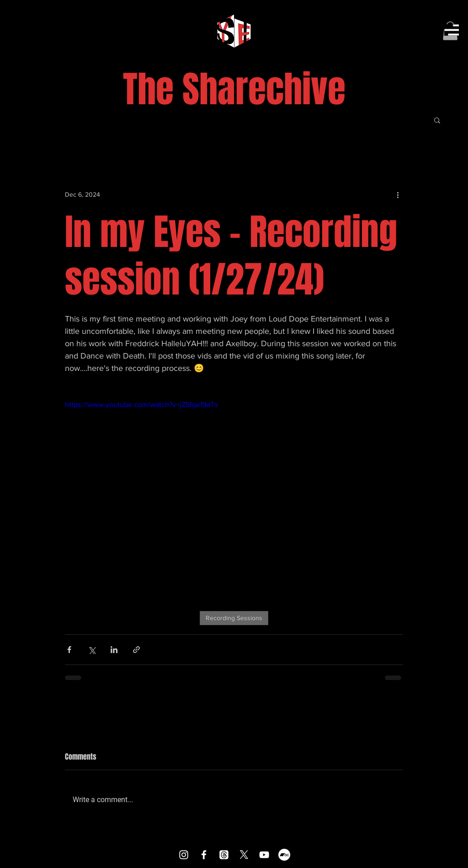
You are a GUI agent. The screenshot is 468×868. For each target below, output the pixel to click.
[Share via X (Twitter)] (92, 650)
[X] (244, 855)
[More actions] (398, 195)
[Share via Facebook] (69, 650)
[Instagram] (184, 855)
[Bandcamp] (284, 855)
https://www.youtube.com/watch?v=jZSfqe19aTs (141, 405)
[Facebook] (204, 855)
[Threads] (224, 855)
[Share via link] (136, 650)
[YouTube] (264, 855)
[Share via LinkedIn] (114, 650)
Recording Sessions (234, 618)
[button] (452, 30)
